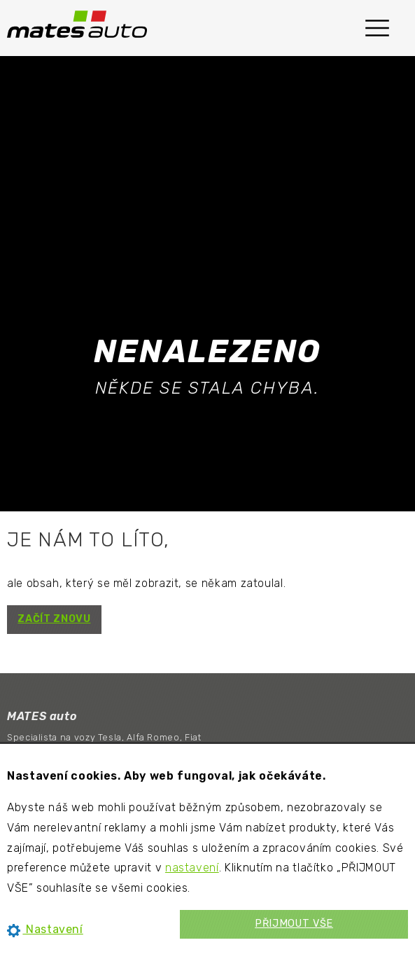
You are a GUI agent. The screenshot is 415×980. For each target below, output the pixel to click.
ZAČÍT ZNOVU (54, 619)
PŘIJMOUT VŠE (294, 924)
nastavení (192, 868)
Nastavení (45, 929)
